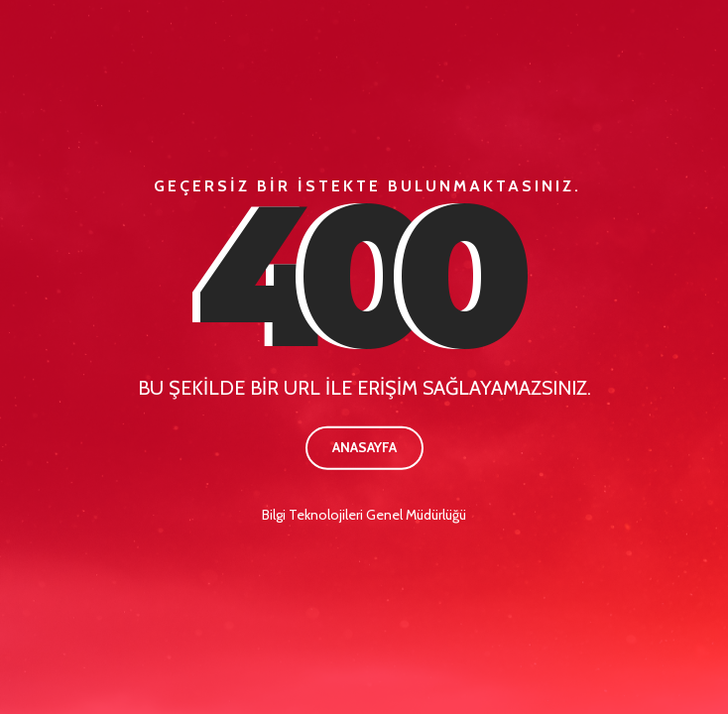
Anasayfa (364, 447)
